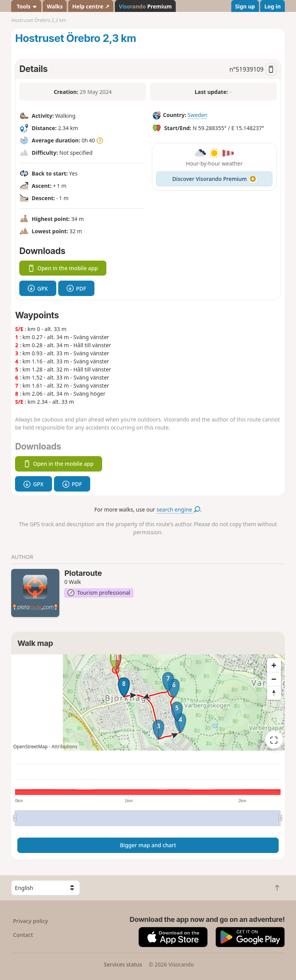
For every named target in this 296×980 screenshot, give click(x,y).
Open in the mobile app (63, 268)
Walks (55, 6)
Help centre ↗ (91, 6)
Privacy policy (31, 921)
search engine (178, 509)
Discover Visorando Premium (214, 179)
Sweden (197, 115)
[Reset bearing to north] (274, 693)
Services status (123, 964)
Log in (272, 6)
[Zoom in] (274, 665)
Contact (23, 935)
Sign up (245, 6)
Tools (26, 6)
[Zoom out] (274, 679)
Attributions (65, 747)
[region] (148, 702)
